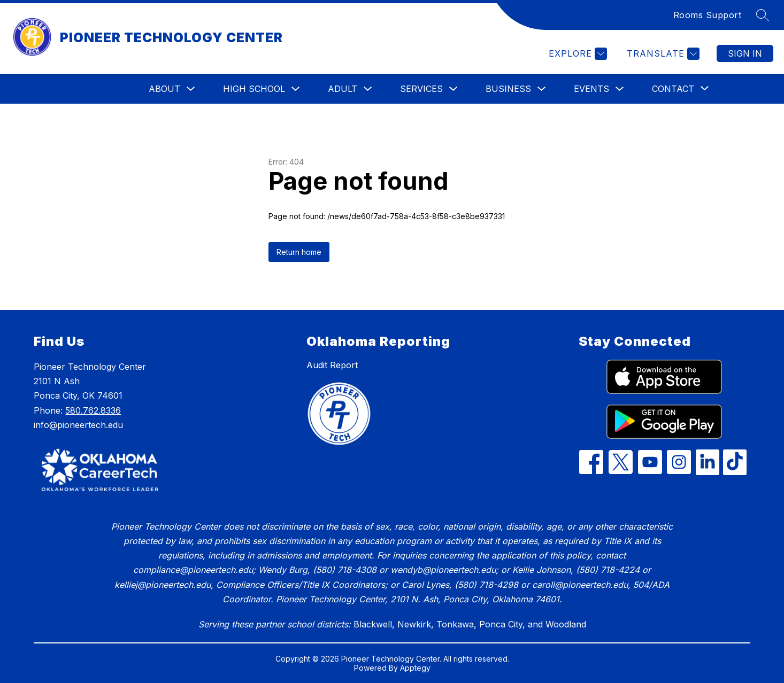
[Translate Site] (662, 54)
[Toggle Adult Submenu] (368, 89)
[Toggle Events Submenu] (620, 89)
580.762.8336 (93, 410)
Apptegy (415, 668)
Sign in (745, 53)
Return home (299, 252)
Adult (343, 89)
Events (591, 89)
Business (508, 89)
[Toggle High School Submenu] (296, 89)
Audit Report (332, 365)
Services (421, 89)
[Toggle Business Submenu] (542, 89)
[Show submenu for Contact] (673, 89)
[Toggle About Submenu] (191, 89)
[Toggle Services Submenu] (454, 89)
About (164, 89)
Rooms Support (708, 15)
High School (254, 89)
